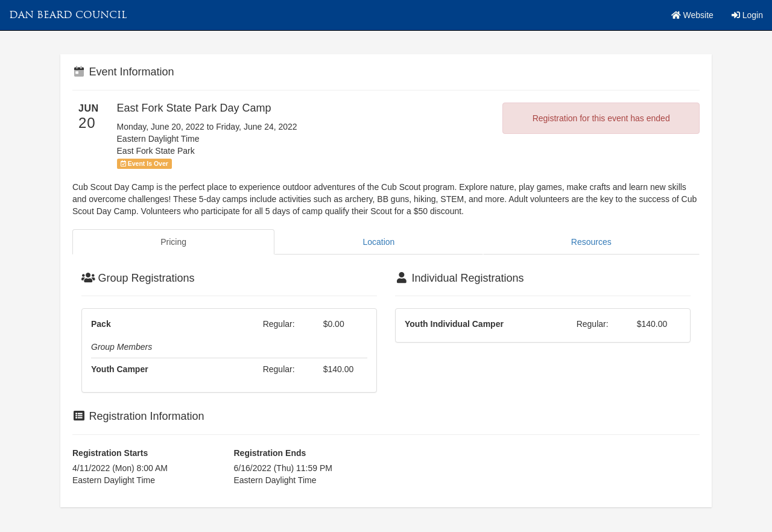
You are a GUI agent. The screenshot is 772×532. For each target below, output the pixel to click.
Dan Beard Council (68, 15)
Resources (591, 242)
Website (692, 15)
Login (747, 15)
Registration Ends (270, 453)
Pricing (173, 242)
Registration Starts (110, 453)
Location (378, 242)
